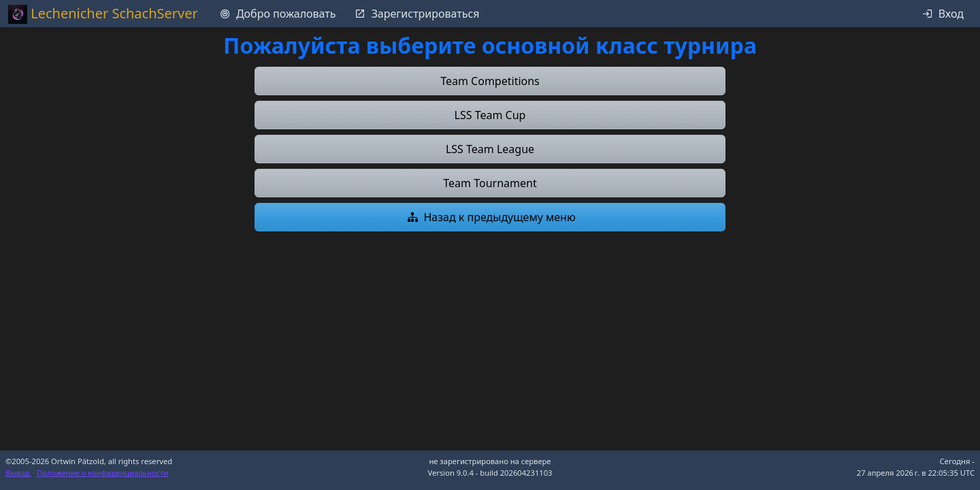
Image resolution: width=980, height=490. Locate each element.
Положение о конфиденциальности (102, 473)
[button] (490, 81)
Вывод (18, 473)
